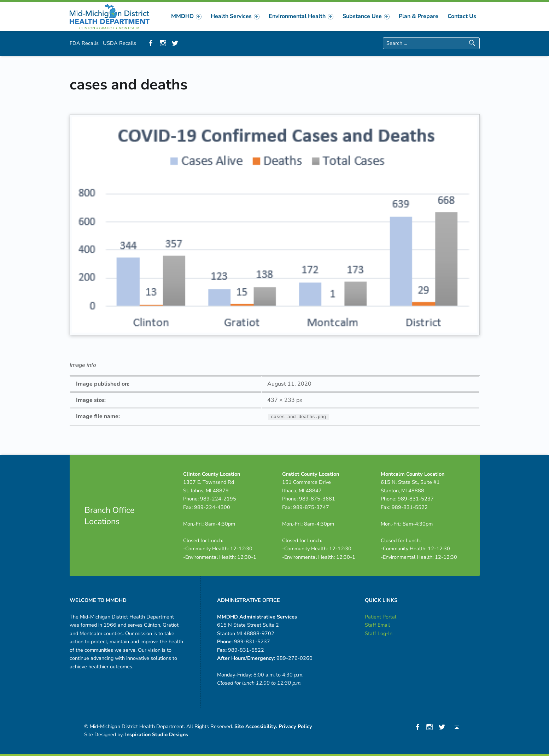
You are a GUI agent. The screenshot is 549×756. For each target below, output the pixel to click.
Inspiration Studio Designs (157, 734)
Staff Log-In (379, 633)
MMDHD (186, 16)
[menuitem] (186, 16)
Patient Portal (381, 617)
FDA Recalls (84, 43)
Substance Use (366, 16)
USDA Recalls (119, 43)
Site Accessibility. (256, 726)
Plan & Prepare (419, 16)
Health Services (235, 16)
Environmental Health (301, 16)
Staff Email (377, 625)
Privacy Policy (295, 726)
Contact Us (462, 16)
